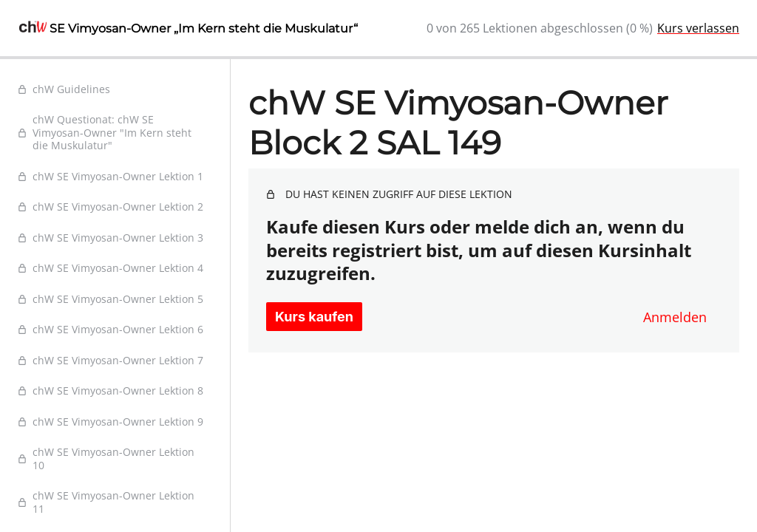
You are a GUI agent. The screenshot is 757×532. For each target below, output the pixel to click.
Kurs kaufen (314, 317)
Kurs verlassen (698, 28)
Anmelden (675, 317)
